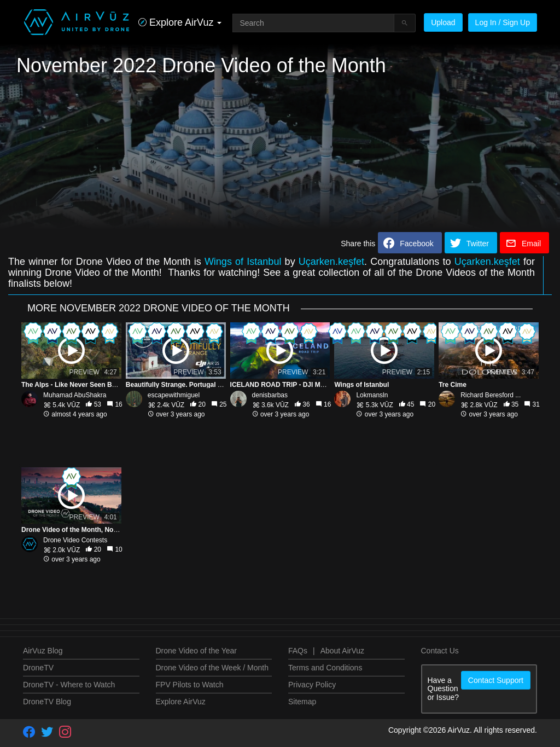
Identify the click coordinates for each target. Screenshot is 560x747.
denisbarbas (270, 395)
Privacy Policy (312, 685)
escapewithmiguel (174, 395)
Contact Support (496, 680)
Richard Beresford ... (491, 395)
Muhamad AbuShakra (75, 395)
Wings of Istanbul (243, 262)
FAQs (298, 651)
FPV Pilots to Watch (190, 685)
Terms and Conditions (325, 668)
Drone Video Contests (75, 540)
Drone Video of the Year (196, 651)
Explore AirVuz (181, 702)
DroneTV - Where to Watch (69, 685)
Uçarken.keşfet (331, 262)
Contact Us (440, 651)
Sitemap (302, 702)
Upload (443, 22)
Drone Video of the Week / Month (212, 668)
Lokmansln (372, 395)
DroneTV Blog (47, 702)
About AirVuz (342, 651)
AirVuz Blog (43, 651)
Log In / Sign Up (503, 22)
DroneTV (38, 668)
